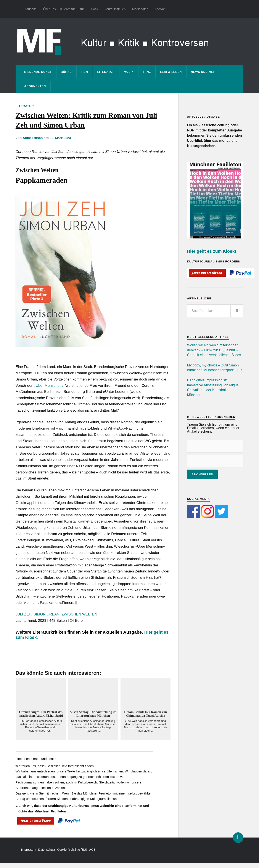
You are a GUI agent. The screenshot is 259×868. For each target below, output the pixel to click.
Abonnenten (35, 86)
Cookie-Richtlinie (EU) (72, 855)
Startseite (30, 9)
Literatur (106, 72)
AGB (92, 855)
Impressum (28, 855)
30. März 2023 (62, 143)
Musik (129, 72)
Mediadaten (140, 9)
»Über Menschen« (49, 391)
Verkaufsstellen (115, 9)
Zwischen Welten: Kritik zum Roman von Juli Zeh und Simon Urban (88, 123)
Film (85, 72)
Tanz (147, 72)
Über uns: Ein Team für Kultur (64, 9)
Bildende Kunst (38, 72)
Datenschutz (47, 855)
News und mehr (204, 72)
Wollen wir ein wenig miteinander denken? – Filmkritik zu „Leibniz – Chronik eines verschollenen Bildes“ (214, 350)
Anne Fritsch (33, 143)
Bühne (66, 72)
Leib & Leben (171, 72)
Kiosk (94, 9)
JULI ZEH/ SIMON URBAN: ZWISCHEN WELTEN (56, 619)
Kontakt (160, 9)
